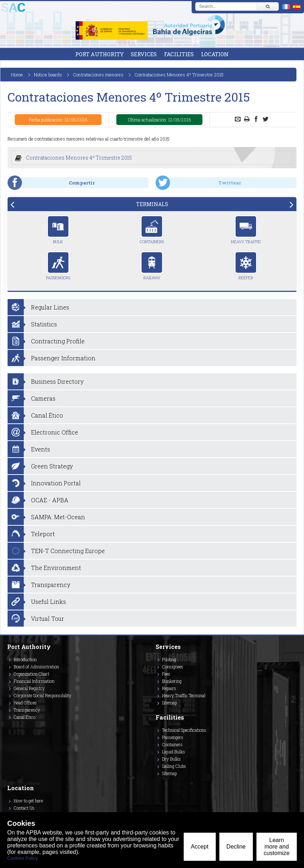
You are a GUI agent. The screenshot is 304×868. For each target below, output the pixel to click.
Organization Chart (32, 674)
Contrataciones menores (98, 75)
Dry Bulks (171, 759)
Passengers (58, 266)
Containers (152, 230)
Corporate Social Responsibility (43, 695)
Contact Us (24, 808)
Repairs (169, 688)
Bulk (58, 230)
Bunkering (172, 681)
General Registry (29, 688)
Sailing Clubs (174, 766)
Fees (166, 674)
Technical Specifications (184, 730)
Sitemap (169, 703)
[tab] (152, 204)
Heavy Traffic (246, 230)
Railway (152, 266)
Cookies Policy (23, 858)
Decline (236, 847)
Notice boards (48, 75)
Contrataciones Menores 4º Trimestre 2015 (79, 158)
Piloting (169, 659)
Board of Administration (36, 667)
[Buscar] (268, 6)
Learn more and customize (277, 847)
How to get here (28, 801)
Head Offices (25, 703)
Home (17, 75)
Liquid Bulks (174, 752)
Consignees (173, 667)
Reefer (246, 266)
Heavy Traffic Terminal (184, 695)
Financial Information (34, 681)
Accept (200, 847)
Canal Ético (24, 717)
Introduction (25, 659)
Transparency (27, 710)
